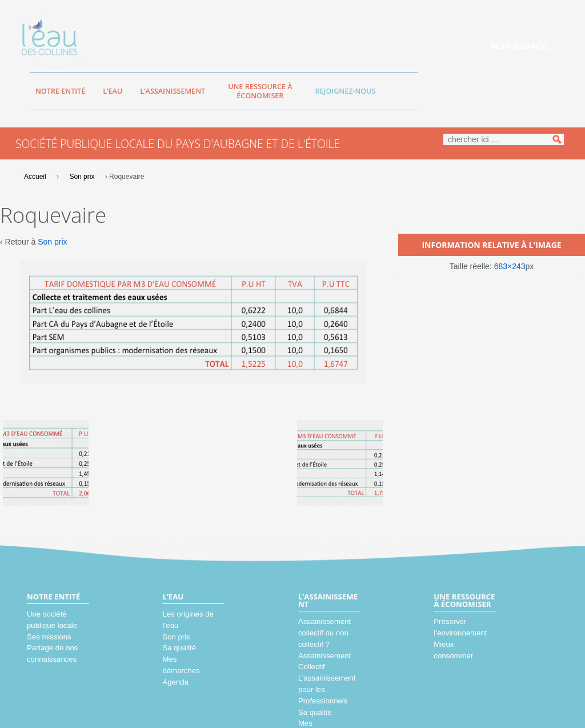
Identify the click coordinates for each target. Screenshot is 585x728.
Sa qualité (179, 648)
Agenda (175, 682)
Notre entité (60, 91)
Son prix (82, 177)
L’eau (113, 91)
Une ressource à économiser (260, 91)
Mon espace (519, 46)
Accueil (35, 177)
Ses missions (49, 637)
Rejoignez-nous (346, 91)
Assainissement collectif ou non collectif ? (324, 633)
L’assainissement (173, 91)
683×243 (510, 266)
